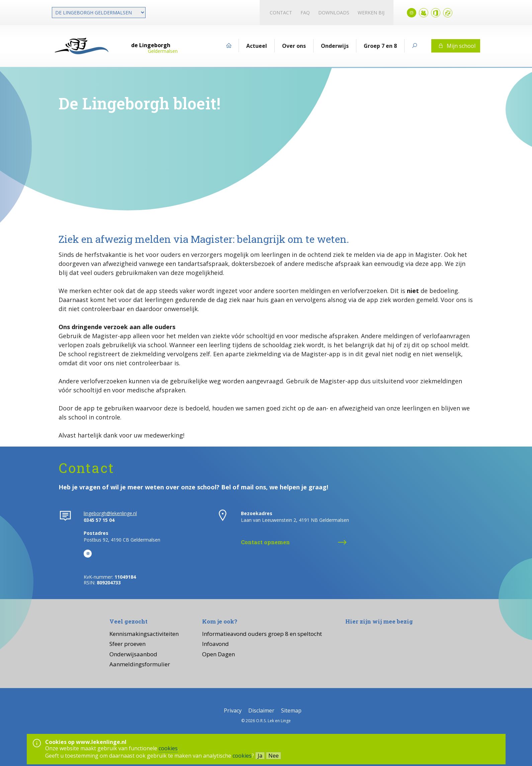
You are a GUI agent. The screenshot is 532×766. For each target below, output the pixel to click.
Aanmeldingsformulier (140, 664)
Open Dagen (218, 654)
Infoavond (215, 644)
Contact (281, 13)
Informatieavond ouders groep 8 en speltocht (262, 634)
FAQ (305, 13)
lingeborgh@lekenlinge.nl (110, 513)
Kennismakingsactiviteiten (144, 634)
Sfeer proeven (127, 644)
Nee (274, 756)
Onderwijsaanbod (133, 654)
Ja (260, 756)
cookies (168, 748)
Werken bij (371, 13)
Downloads (334, 13)
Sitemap (291, 710)
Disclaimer (261, 710)
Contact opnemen (265, 542)
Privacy (233, 710)
